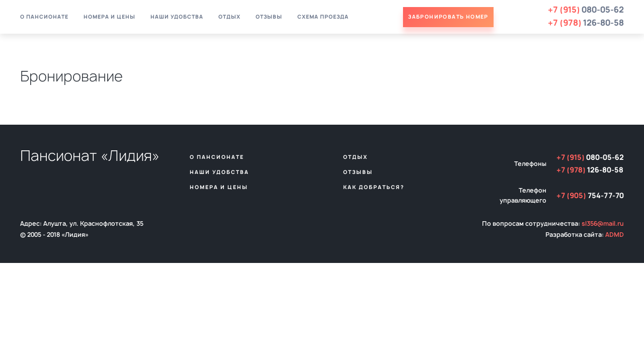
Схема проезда (323, 17)
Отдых (229, 17)
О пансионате (44, 17)
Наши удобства (177, 17)
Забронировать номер (448, 17)
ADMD (615, 235)
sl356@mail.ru (603, 224)
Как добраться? (374, 188)
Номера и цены (109, 17)
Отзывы (269, 17)
